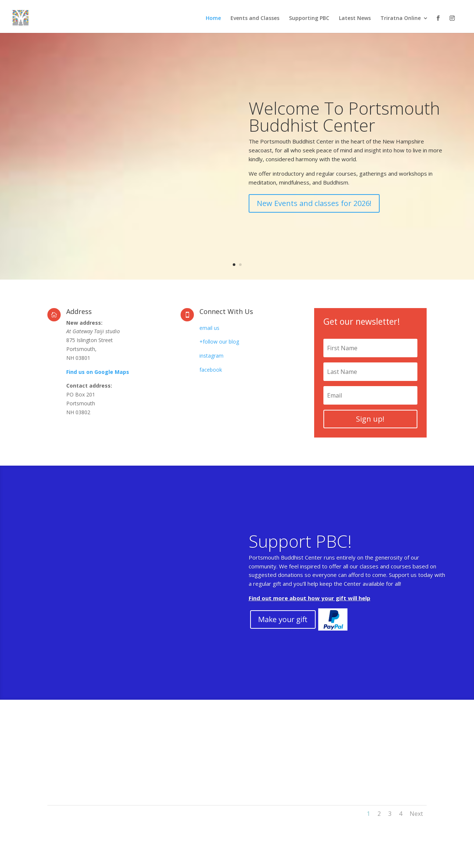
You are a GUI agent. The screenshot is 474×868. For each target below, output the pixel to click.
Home (213, 18)
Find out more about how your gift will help (310, 611)
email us (209, 328)
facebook (211, 370)
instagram (211, 356)
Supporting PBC (309, 18)
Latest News (355, 18)
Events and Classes (255, 18)
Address (79, 311)
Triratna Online (401, 18)
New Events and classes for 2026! (314, 217)
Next (416, 814)
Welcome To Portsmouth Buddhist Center (344, 130)
